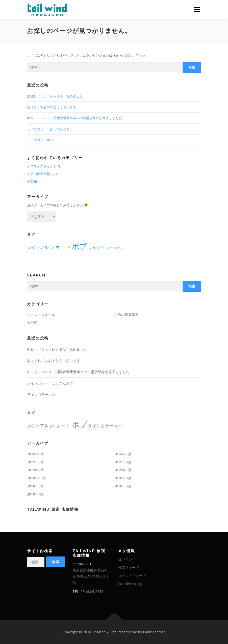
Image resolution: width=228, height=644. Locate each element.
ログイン (125, 559)
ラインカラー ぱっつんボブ (48, 129)
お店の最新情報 (39, 174)
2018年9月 (123, 478)
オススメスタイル (40, 166)
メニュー (197, 9)
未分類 (32, 182)
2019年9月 (36, 462)
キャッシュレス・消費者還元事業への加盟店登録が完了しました (75, 118)
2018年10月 (37, 478)
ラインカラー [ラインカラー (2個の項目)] (101, 247)
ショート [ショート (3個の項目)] (60, 247)
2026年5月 (36, 454)
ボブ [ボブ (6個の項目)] (80, 246)
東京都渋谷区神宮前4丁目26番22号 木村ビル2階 (91, 576)
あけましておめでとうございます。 (53, 107)
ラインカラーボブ (40, 140)
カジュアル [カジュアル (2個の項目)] (38, 247)
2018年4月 (36, 494)
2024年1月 (123, 454)
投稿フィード (129, 567)
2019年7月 (36, 470)
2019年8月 (123, 462)
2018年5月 (123, 486)
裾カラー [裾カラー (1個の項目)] (120, 248)
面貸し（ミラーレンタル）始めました (55, 96)
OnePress (118, 632)
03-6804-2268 (92, 592)
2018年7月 (36, 486)
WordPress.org (130, 584)
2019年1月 (123, 470)
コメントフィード (132, 576)
